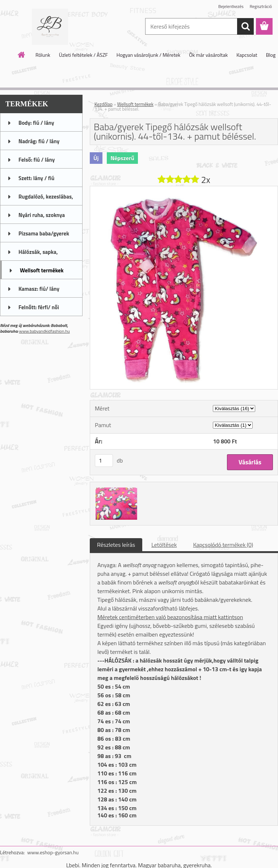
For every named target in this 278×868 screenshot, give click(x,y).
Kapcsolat (247, 55)
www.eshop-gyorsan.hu (53, 852)
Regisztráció (261, 6)
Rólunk (43, 55)
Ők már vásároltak (208, 55)
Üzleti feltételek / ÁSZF (83, 55)
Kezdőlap (104, 104)
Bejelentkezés (231, 6)
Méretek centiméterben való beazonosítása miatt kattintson (170, 617)
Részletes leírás (116, 545)
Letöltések (164, 545)
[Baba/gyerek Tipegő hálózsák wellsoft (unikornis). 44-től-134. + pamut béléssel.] (184, 189)
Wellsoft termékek (135, 104)
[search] (245, 26)
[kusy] (104, 461)
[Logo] (50, 27)
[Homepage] (22, 55)
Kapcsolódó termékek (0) (223, 545)
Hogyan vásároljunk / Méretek (149, 55)
